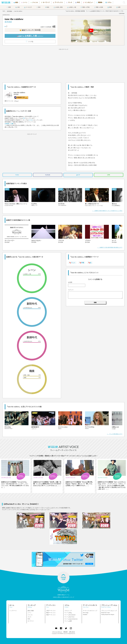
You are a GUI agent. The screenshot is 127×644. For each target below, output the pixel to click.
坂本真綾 (10, 11)
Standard (85, 614)
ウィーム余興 (68, 621)
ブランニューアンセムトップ (109, 611)
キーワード (31, 621)
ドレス (29, 617)
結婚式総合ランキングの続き (17, 183)
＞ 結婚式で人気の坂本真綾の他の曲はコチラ (110, 247)
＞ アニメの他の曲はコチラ (115, 434)
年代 (29, 619)
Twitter (17, 175)
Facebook (48, 175)
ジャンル (30, 615)
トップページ (13, 611)
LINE (109, 175)
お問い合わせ (72, 632)
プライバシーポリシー (57, 632)
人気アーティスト (51, 611)
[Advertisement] (63, 65)
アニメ (16, 101)
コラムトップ (68, 611)
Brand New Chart (106, 613)
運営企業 (65, 632)
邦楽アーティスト (51, 613)
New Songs (86, 613)
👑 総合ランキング (30, 30)
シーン (29, 613)
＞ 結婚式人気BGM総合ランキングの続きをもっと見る (107, 211)
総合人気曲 (31, 611)
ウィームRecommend (70, 615)
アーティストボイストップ (90, 611)
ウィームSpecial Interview (71, 619)
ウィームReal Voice (69, 617)
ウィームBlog (68, 613)
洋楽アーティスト (51, 615)
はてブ (78, 175)
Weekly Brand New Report (108, 614)
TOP (4, 11)
